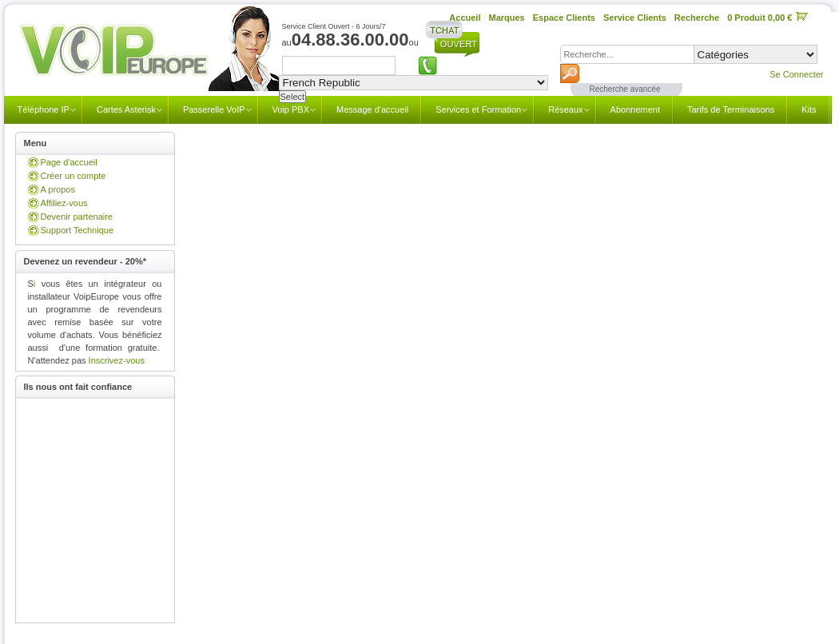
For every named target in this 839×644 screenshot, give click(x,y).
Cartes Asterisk (126, 109)
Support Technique (78, 230)
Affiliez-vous (64, 203)
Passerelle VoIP (214, 109)
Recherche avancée (625, 89)
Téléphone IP (44, 109)
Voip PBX (291, 109)
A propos (58, 189)
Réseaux (565, 109)
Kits (809, 109)
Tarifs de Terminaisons (731, 109)
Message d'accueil (372, 109)
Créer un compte (74, 176)
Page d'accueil (69, 162)
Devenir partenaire (77, 217)
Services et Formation (478, 109)
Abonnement (635, 109)
